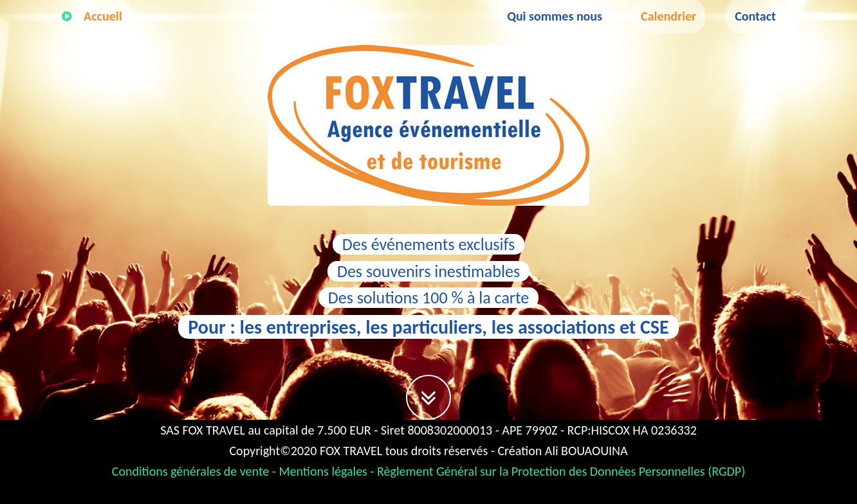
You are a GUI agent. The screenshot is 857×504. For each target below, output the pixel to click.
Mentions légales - (328, 471)
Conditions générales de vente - (196, 471)
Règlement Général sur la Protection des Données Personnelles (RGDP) (561, 471)
